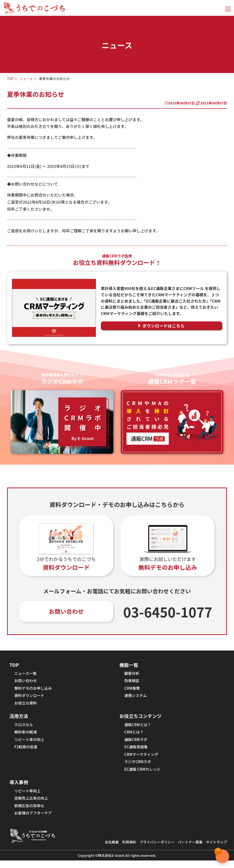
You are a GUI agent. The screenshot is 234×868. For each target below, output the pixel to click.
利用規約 (125, 849)
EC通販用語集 (137, 751)
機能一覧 (129, 665)
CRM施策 (133, 690)
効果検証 (132, 682)
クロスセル (24, 728)
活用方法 (19, 719)
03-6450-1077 (168, 612)
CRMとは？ (134, 735)
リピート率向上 (28, 797)
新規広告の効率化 (30, 812)
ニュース (27, 79)
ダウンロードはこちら (164, 326)
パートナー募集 (189, 849)
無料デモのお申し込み (34, 690)
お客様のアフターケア (34, 820)
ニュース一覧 (26, 674)
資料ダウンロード (30, 697)
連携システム (136, 697)
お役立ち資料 (26, 705)
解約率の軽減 (26, 735)
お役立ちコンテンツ (142, 719)
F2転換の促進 (26, 751)
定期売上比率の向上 (32, 805)
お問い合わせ (66, 611)
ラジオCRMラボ (138, 767)
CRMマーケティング (142, 759)
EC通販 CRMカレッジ (143, 774)
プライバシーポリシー (154, 849)
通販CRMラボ (136, 743)
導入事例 (19, 788)
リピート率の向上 (30, 743)
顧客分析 (132, 674)
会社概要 (107, 849)
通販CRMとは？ (138, 728)
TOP (10, 79)
